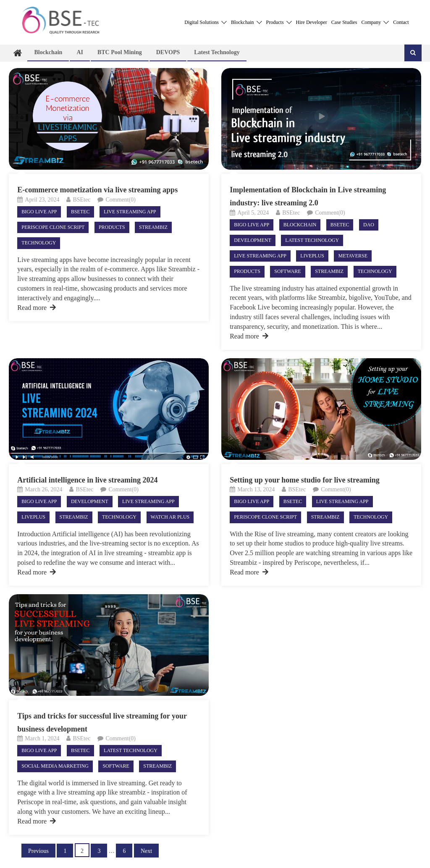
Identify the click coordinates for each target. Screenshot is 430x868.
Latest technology (217, 52)
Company (375, 22)
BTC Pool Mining (120, 52)
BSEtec (81, 200)
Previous (38, 851)
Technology (39, 243)
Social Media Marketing (55, 766)
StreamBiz (153, 227)
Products (279, 22)
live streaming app (130, 212)
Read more (37, 308)
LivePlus (312, 256)
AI (80, 52)
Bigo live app (39, 212)
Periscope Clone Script (53, 227)
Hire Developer (312, 22)
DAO (369, 225)
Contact (401, 22)
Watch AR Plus (170, 517)
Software (287, 271)
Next (146, 851)
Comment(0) (121, 200)
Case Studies (344, 22)
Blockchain (246, 22)
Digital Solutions (206, 22)
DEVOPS (168, 52)
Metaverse (353, 256)
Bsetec (80, 212)
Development (253, 240)
